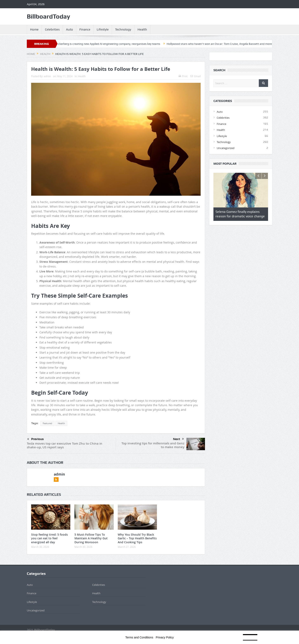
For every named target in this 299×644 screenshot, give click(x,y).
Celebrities (52, 30)
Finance (85, 30)
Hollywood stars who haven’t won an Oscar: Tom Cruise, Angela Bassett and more (223, 44)
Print (183, 76)
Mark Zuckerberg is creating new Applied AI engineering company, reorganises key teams (107, 44)
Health (142, 30)
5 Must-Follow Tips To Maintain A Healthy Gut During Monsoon (91, 538)
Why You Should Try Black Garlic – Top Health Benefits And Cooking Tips (137, 538)
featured (47, 423)
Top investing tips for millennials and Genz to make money (153, 445)
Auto (69, 30)
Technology (123, 30)
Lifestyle (103, 30)
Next (178, 439)
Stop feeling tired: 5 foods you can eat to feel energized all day (49, 538)
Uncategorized (226, 148)
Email (196, 76)
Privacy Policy (165, 637)
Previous (35, 439)
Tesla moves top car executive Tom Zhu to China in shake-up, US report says (65, 445)
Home (34, 30)
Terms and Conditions (139, 637)
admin (47, 76)
